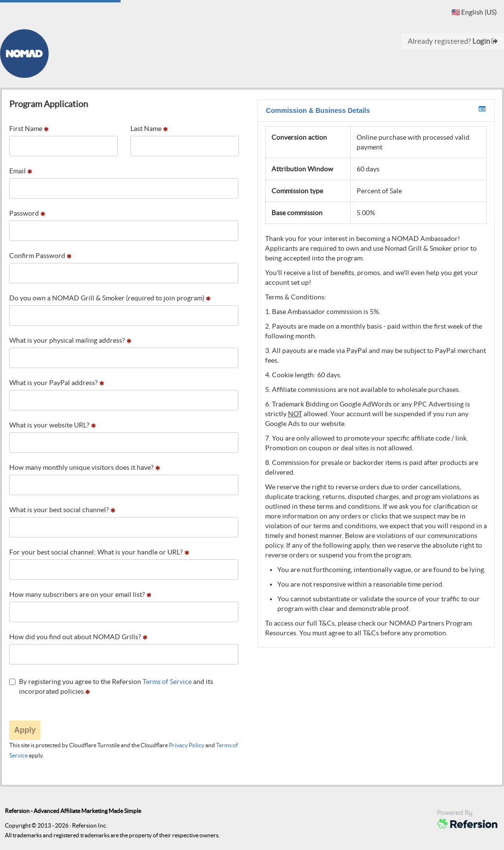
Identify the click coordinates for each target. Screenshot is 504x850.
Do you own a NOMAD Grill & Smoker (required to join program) (110, 298)
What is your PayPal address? (57, 383)
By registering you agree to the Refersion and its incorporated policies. (111, 686)
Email (21, 171)
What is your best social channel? (62, 510)
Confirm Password (40, 256)
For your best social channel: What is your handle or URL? (99, 552)
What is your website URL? (53, 425)
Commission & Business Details (376, 110)
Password (27, 213)
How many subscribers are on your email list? (80, 594)
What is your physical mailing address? (70, 340)
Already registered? (453, 41)
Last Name (149, 129)
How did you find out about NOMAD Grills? (78, 637)
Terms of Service (167, 682)
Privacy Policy (187, 745)
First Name (29, 129)
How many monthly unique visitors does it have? (85, 467)
